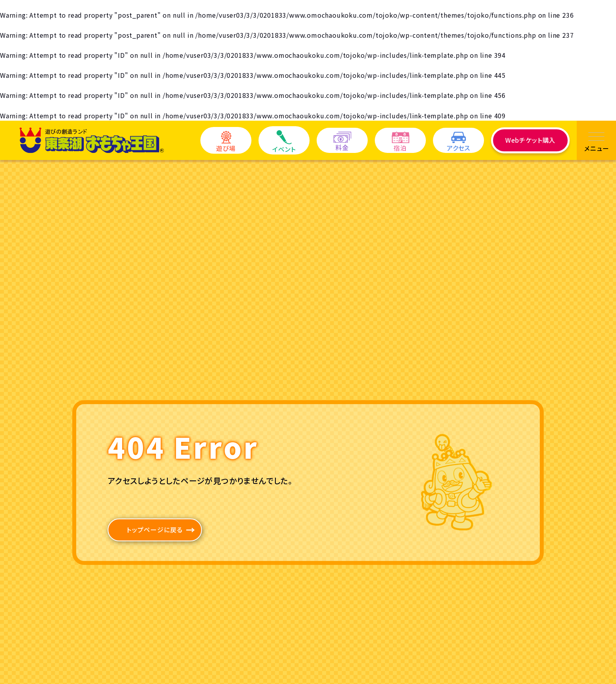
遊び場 (226, 142)
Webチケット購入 (530, 140)
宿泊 (401, 142)
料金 (342, 142)
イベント (284, 142)
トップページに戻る (155, 530)
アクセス (458, 142)
